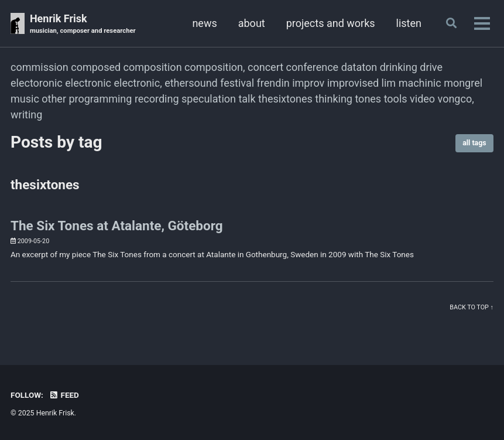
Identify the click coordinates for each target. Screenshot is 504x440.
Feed (64, 395)
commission (40, 67)
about (252, 23)
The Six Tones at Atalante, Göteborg (117, 226)
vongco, (456, 99)
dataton (359, 67)
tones (368, 99)
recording (157, 99)
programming (100, 99)
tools (396, 99)
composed (96, 67)
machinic (420, 83)
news (204, 23)
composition (153, 67)
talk (247, 99)
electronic (88, 83)
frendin (273, 83)
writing (26, 115)
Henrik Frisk (83, 24)
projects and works (331, 23)
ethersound (191, 83)
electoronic (37, 83)
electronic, (138, 83)
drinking (399, 67)
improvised (353, 83)
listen (409, 23)
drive (431, 67)
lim (389, 83)
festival (237, 83)
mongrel (463, 83)
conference (313, 67)
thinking (334, 99)
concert (265, 67)
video (422, 99)
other (54, 99)
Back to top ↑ (472, 307)
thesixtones (285, 99)
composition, (215, 67)
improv (308, 83)
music (25, 99)
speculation (209, 99)
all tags (474, 143)
